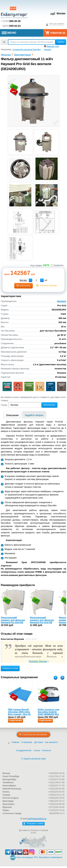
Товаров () (55, 33)
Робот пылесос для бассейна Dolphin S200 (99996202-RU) (49, 712)
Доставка (39, 742)
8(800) (12, 26)
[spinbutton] (36, 280)
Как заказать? (52, 742)
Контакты (47, 750)
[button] (42, 280)
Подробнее (16, 721)
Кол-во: (23, 280)
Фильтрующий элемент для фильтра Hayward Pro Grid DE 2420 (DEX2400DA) (13, 621)
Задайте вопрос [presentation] (34, 415)
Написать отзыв (10, 668)
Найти (61, 42)
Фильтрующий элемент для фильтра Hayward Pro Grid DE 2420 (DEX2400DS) (42, 621)
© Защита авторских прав (33, 759)
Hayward (62, 301)
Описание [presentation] (12, 415)
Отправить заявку (33, 824)
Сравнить (57, 265)
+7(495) (11, 21)
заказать (24, 286)
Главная (15, 742)
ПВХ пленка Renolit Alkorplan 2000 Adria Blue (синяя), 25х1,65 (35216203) (19, 713)
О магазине (27, 742)
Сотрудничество (24, 750)
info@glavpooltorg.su (37, 819)
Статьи (37, 750)
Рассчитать (49, 405)
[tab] (12, 415)
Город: (4, 405)
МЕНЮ (9, 33)
